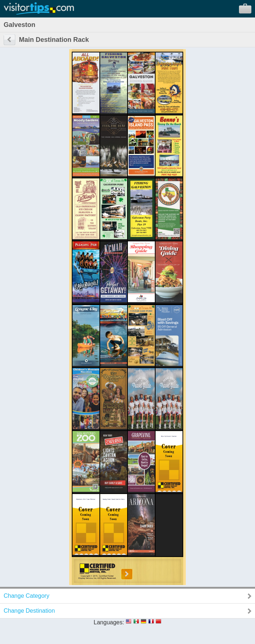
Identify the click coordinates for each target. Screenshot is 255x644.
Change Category (26, 596)
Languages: (109, 622)
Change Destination (29, 611)
